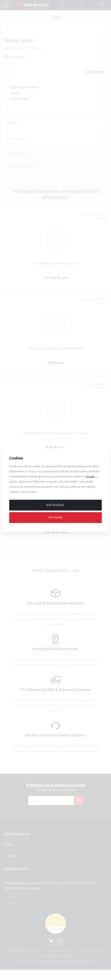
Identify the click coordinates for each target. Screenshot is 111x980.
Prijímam (55, 517)
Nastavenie (55, 505)
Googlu (90, 476)
